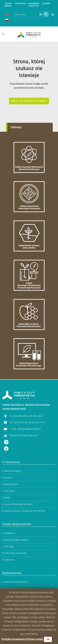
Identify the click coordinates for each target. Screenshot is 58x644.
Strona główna (8, 5)
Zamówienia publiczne (34, 5)
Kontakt (46, 3)
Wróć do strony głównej (29, 101)
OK (48, 639)
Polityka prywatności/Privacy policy (23, 639)
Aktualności (21, 3)
